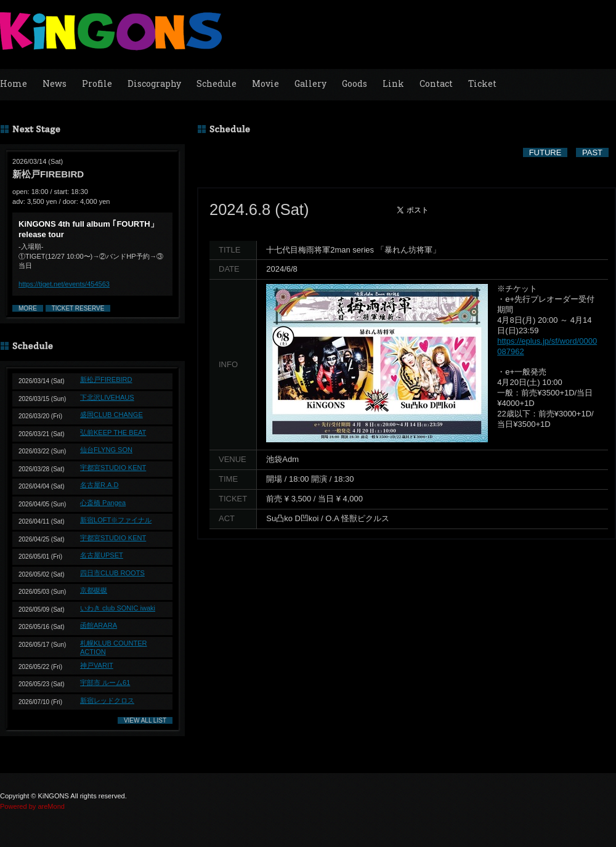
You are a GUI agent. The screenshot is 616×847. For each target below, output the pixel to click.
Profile (97, 83)
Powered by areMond (32, 806)
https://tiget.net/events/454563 (64, 284)
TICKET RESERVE (78, 308)
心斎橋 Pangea (103, 503)
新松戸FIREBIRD (106, 379)
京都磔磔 (94, 590)
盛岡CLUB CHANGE (111, 415)
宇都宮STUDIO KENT (113, 468)
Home (14, 83)
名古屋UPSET (102, 555)
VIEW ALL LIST (145, 720)
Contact (436, 83)
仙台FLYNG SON (106, 450)
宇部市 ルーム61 (105, 683)
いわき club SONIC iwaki (118, 608)
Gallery (310, 83)
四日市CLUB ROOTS (112, 573)
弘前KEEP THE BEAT (113, 432)
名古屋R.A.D (99, 485)
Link (393, 83)
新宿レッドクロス (107, 700)
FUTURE (545, 152)
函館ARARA (99, 625)
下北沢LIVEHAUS (107, 397)
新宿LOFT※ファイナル (116, 520)
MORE (28, 308)
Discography (154, 83)
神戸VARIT (97, 665)
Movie (265, 83)
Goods (355, 83)
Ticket (482, 83)
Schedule (217, 83)
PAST (592, 152)
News (55, 83)
